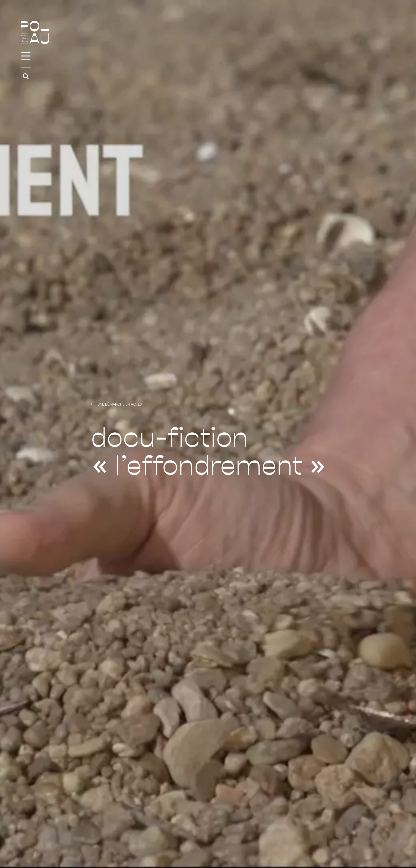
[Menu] (26, 56)
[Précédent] (92, 404)
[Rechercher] (26, 76)
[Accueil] (35, 32)
